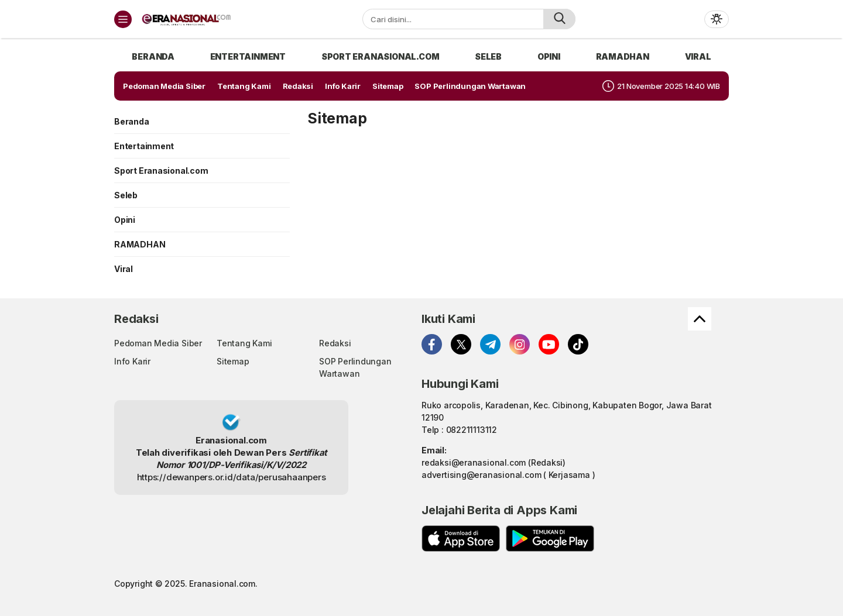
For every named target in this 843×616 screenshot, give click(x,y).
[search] (559, 19)
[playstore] (550, 538)
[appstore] (461, 538)
